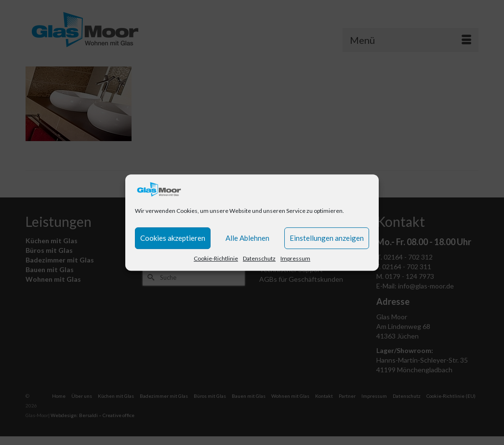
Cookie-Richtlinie (216, 258)
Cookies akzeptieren (173, 238)
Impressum (295, 258)
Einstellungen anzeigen (327, 238)
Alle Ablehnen (247, 238)
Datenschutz (259, 258)
